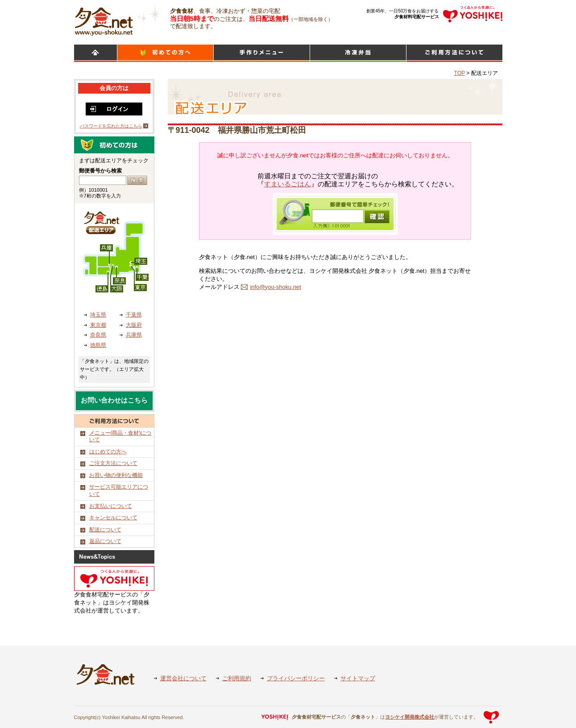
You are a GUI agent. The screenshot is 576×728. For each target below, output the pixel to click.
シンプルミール (358, 53)
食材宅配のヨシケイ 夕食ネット (104, 20)
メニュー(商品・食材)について (120, 436)
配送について (105, 530)
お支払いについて (111, 506)
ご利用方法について (454, 53)
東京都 (98, 325)
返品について (105, 541)
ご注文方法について (113, 463)
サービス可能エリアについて (119, 490)
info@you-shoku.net (276, 287)
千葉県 (134, 315)
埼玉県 (98, 315)
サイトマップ (358, 678)
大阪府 (134, 325)
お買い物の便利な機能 (116, 475)
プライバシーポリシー (296, 678)
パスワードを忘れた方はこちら (111, 126)
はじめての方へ (108, 452)
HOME (95, 53)
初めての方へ (165, 53)
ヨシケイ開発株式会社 (410, 717)
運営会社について (183, 678)
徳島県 (98, 345)
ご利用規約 (237, 678)
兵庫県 (134, 335)
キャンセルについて (113, 518)
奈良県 (98, 335)
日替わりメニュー (262, 53)
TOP (460, 73)
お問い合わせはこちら (114, 400)
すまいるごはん (288, 184)
